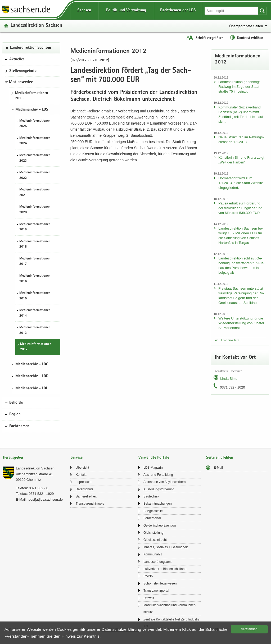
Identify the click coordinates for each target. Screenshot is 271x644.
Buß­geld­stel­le (153, 511)
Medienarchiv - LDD (32, 376)
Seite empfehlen (220, 458)
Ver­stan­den (249, 629)
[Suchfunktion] (232, 11)
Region (15, 414)
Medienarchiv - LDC (32, 364)
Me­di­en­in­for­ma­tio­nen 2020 (35, 210)
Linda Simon (230, 379)
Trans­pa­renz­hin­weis (90, 504)
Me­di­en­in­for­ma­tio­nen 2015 (35, 296)
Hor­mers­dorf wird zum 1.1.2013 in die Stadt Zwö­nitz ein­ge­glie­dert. (241, 183)
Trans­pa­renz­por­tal (156, 591)
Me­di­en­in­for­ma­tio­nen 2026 (31, 96)
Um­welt (149, 598)
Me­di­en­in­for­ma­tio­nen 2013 (35, 330)
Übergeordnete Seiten (246, 26)
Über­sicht (82, 468)
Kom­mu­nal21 (153, 554)
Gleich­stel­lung (153, 533)
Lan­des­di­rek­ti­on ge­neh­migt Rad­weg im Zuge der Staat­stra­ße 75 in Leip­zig (239, 87)
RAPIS (148, 576)
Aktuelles (17, 60)
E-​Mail (218, 468)
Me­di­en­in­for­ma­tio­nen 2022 (35, 175)
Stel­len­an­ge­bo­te (23, 71)
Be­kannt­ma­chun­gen (158, 504)
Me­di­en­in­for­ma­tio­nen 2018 (35, 244)
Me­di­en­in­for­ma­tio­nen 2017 (35, 262)
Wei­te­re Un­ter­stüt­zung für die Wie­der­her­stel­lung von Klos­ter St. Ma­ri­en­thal (241, 323)
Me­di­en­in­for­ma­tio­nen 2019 (35, 227)
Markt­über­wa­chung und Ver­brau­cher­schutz (170, 609)
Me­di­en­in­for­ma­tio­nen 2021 (35, 193)
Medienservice (21, 82)
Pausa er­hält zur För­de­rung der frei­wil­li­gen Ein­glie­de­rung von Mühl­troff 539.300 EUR (240, 208)
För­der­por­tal (152, 518)
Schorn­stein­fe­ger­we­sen (160, 583)
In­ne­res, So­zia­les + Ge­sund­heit (166, 547)
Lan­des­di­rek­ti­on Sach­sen (36, 26)
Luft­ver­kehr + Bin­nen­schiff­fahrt (165, 569)
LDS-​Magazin (153, 468)
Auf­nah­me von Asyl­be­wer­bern (164, 482)
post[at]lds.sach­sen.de (46, 499)
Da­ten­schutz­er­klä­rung (121, 629)
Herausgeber (13, 458)
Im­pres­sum (83, 482)
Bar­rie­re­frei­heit (86, 496)
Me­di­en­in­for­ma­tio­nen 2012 (36, 347)
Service (77, 458)
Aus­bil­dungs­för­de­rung (159, 489)
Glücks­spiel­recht (155, 540)
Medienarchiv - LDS (32, 110)
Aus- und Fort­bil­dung (158, 475)
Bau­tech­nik (151, 496)
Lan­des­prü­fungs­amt (157, 562)
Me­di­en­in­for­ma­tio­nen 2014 (35, 313)
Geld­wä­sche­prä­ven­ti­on (160, 526)
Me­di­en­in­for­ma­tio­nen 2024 (35, 141)
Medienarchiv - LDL (32, 389)
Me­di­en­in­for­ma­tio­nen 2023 (35, 158)
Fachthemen (19, 426)
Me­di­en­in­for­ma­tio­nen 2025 (35, 124)
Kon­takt (81, 475)
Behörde (16, 403)
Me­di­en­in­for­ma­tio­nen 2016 (35, 279)
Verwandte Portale (154, 458)
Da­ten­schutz (85, 489)
